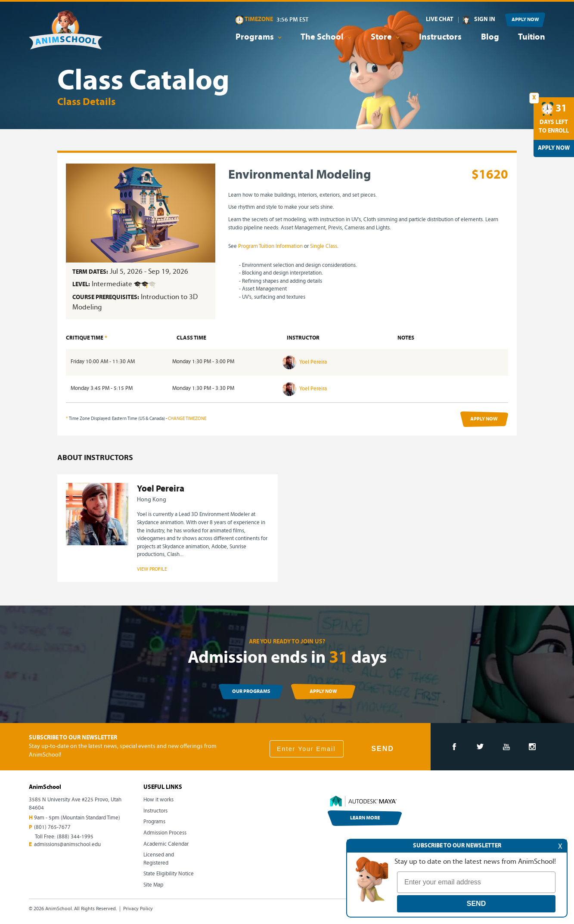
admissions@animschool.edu (67, 845)
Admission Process (165, 833)
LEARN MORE (365, 818)
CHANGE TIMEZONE (187, 419)
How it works (158, 800)
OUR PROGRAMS (251, 692)
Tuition (532, 37)
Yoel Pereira (305, 362)
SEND (382, 749)
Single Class (324, 246)
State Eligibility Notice (169, 874)
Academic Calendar (166, 844)
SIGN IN (485, 20)
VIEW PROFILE (152, 569)
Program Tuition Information (270, 246)
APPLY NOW (525, 20)
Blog (490, 37)
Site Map (153, 885)
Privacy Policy (138, 909)
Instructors (440, 37)
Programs (154, 822)
